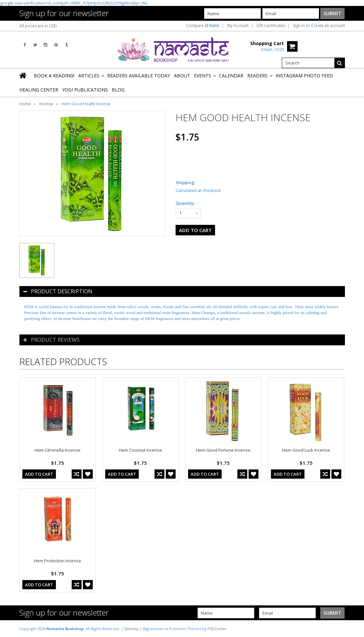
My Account (238, 26)
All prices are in (38, 26)
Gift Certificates (271, 26)
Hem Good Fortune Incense (223, 450)
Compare (203, 26)
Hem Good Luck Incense (306, 450)
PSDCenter (217, 629)
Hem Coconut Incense (140, 450)
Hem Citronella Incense (58, 450)
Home (25, 104)
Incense (46, 104)
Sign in (299, 26)
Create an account (328, 26)
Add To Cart (39, 474)
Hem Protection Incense (58, 561)
